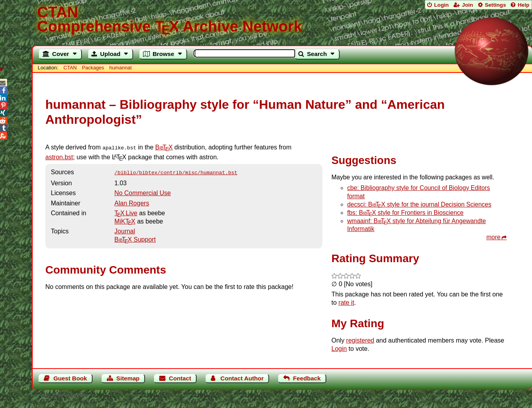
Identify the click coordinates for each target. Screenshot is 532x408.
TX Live (126, 211)
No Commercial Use (142, 191)
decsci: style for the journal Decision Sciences (419, 204)
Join (467, 5)
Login (441, 5)
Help (524, 5)
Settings (495, 5)
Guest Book (70, 378)
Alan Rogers (132, 202)
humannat (120, 68)
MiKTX (125, 220)
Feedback (307, 378)
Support (135, 238)
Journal (125, 230)
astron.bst (59, 156)
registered (360, 340)
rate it (346, 303)
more (493, 237)
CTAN (70, 68)
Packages (94, 68)
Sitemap (128, 378)
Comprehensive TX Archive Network (282, 20)
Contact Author (242, 378)
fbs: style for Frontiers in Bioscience (405, 213)
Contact (180, 378)
